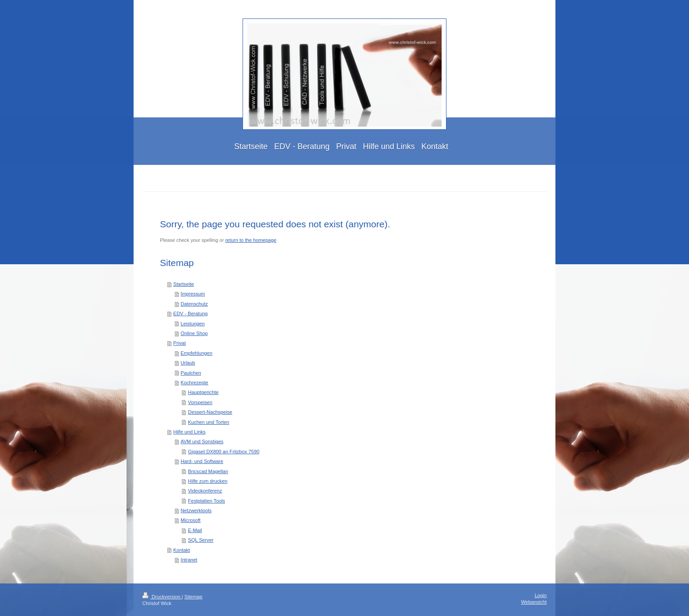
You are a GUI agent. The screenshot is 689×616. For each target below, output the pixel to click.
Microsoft (190, 520)
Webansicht (534, 602)
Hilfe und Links (189, 432)
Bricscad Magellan (208, 471)
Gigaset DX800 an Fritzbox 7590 (224, 452)
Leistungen (193, 324)
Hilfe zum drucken (208, 481)
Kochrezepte (194, 383)
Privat (180, 343)
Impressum (193, 294)
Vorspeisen (200, 402)
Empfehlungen (196, 353)
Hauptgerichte (203, 392)
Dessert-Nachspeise (210, 412)
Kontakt (181, 550)
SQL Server (201, 540)
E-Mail (195, 530)
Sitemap (194, 597)
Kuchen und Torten (209, 422)
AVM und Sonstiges (202, 441)
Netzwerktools (196, 510)
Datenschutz (194, 304)
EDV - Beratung (190, 313)
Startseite (183, 284)
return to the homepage (251, 240)
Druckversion (162, 597)
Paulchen (191, 373)
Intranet (189, 560)
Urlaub (188, 363)
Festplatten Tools (207, 501)
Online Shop (194, 333)
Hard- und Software (202, 461)
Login (541, 595)
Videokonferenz (205, 491)
